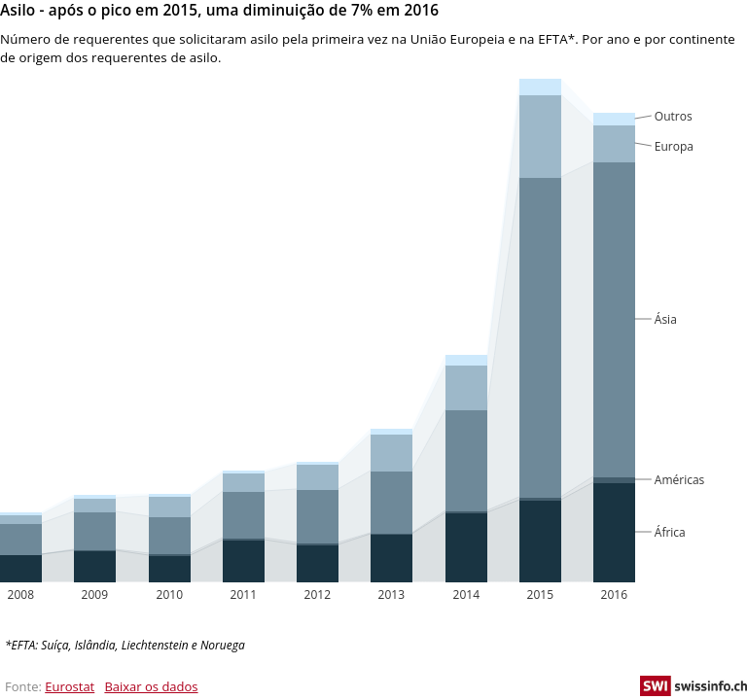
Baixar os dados (151, 686)
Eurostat (70, 686)
